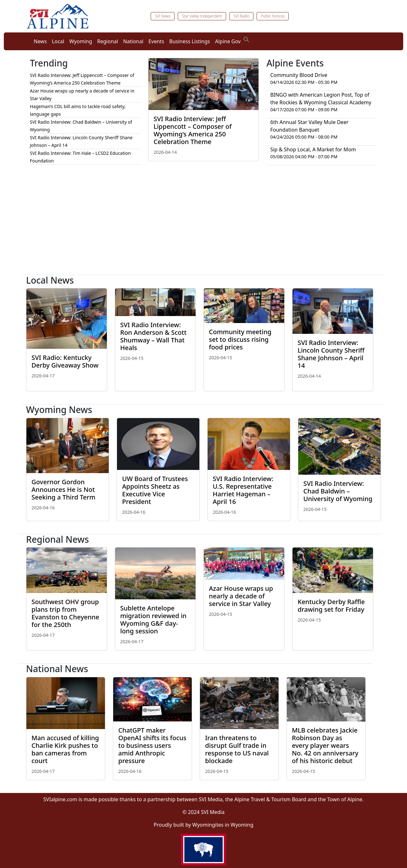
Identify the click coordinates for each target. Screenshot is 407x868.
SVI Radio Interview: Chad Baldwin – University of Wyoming (338, 491)
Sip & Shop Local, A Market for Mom (313, 149)
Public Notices (273, 16)
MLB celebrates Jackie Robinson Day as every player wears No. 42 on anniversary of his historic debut (325, 745)
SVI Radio (241, 16)
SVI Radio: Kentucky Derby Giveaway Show (65, 361)
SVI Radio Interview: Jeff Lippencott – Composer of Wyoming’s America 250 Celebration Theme (193, 130)
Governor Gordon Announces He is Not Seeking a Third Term (63, 489)
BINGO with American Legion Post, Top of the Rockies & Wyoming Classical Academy (321, 99)
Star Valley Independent (202, 16)
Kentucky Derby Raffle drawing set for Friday (331, 606)
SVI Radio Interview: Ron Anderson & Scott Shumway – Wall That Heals (153, 336)
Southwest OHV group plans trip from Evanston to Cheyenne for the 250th (65, 613)
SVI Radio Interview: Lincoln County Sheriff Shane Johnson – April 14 (331, 354)
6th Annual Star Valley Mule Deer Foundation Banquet (309, 126)
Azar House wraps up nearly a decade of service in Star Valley (241, 596)
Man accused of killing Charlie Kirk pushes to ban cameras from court (65, 749)
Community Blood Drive (299, 75)
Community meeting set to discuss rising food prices (240, 339)
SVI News (163, 16)
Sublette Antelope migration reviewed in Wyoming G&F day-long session (153, 620)
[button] (246, 39)
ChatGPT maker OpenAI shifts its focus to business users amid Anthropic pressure (152, 745)
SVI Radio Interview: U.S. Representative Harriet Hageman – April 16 (243, 490)
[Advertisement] (203, 223)
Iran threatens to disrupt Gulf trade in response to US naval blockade (237, 749)
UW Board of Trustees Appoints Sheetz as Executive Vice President (155, 490)
